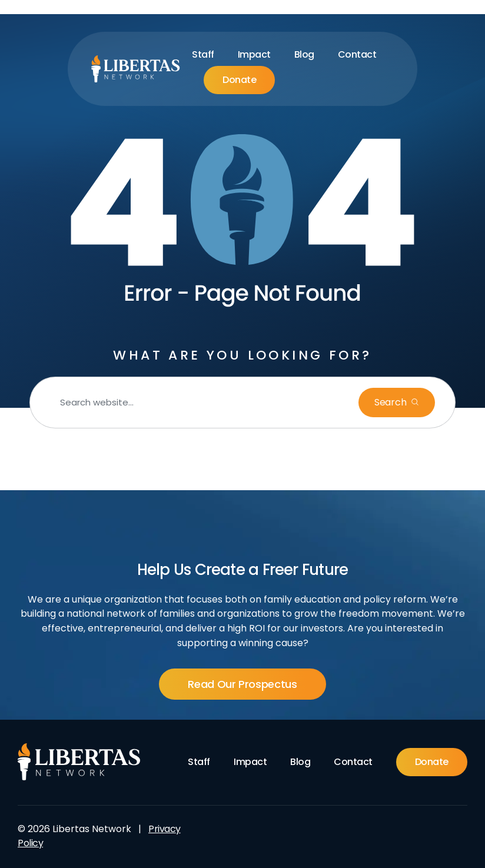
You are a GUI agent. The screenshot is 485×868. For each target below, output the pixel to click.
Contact (357, 54)
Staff (203, 54)
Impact (254, 54)
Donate (239, 80)
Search (391, 402)
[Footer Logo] (79, 762)
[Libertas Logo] (136, 69)
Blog (304, 54)
